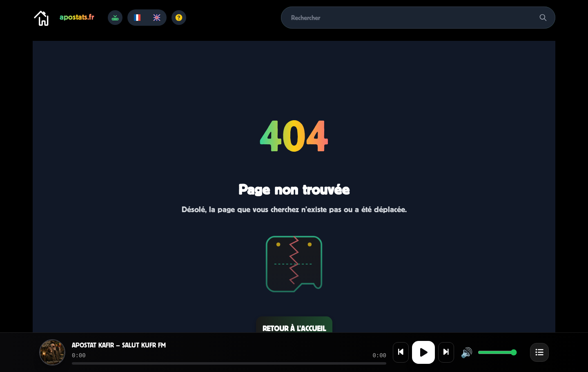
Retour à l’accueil (294, 328)
